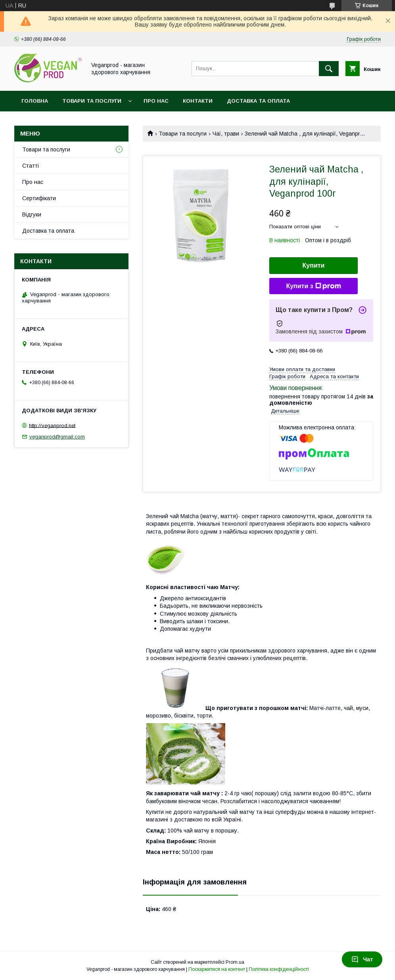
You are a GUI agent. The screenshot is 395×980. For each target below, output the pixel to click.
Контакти (198, 101)
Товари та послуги (92, 101)
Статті (31, 166)
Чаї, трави (226, 134)
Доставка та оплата (258, 101)
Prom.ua (235, 962)
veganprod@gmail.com (57, 437)
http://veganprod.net (52, 425)
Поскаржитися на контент (217, 969)
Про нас (156, 101)
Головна (35, 101)
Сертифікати (39, 198)
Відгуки (32, 214)
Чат (362, 959)
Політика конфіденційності (279, 969)
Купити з (313, 286)
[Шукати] (329, 69)
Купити (314, 265)
